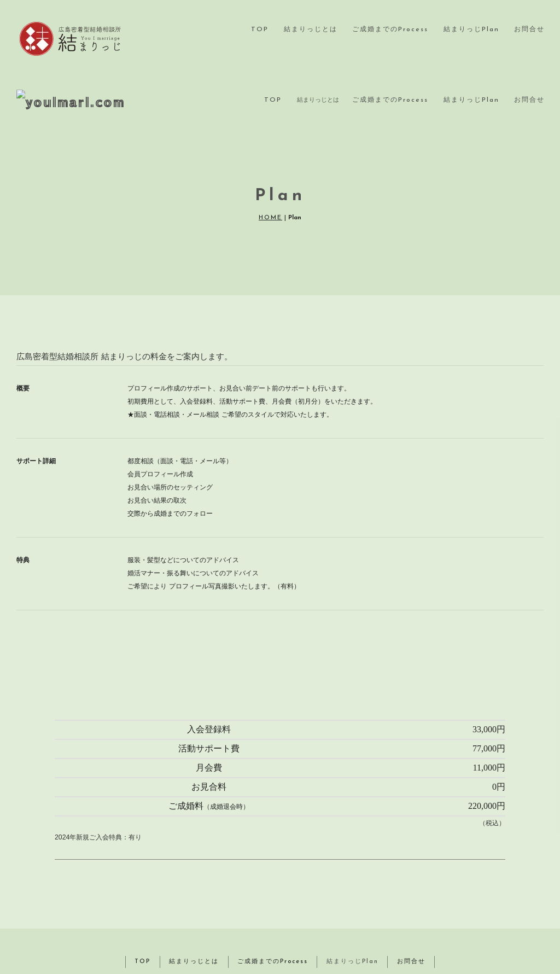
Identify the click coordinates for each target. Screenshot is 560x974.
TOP (260, 30)
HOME (270, 170)
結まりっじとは (311, 30)
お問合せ (529, 30)
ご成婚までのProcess (390, 30)
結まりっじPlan (471, 30)
